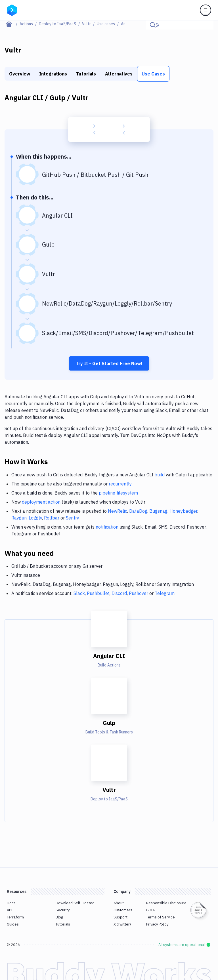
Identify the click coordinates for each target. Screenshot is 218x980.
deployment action (41, 502)
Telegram (165, 593)
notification (107, 527)
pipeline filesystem (118, 493)
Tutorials (86, 74)
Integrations (53, 74)
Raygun (19, 518)
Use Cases (153, 74)
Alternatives (119, 74)
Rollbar (52, 518)
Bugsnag (158, 511)
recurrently (120, 484)
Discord (119, 593)
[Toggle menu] (206, 10)
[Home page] (12, 24)
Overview (20, 74)
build (160, 475)
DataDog (138, 511)
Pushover (139, 593)
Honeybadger (183, 511)
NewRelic (118, 511)
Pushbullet (98, 593)
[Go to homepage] (12, 10)
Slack (79, 593)
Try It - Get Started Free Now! (109, 363)
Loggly (35, 518)
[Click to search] (207, 25)
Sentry (73, 518)
